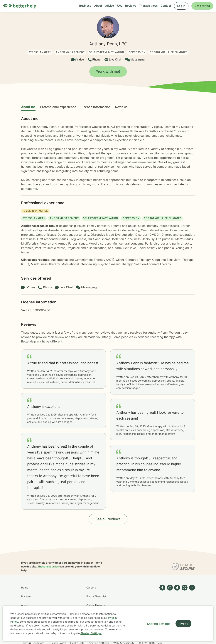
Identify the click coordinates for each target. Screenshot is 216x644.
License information (96, 107)
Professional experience (58, 107)
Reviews (121, 107)
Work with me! (108, 72)
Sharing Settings (91, 633)
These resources (48, 566)
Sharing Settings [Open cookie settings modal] (159, 624)
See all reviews (108, 519)
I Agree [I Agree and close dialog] (183, 624)
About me (28, 107)
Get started (202, 6)
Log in (181, 6)
